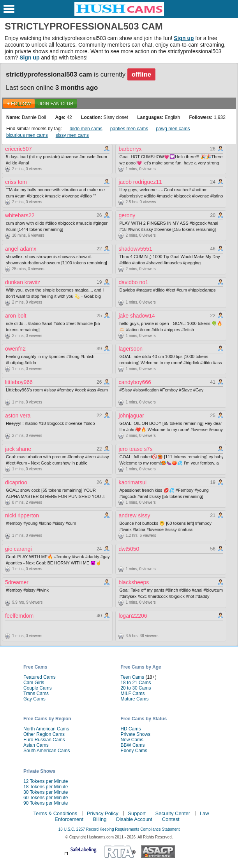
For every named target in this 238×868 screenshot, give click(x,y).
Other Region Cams (44, 734)
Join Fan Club (56, 104)
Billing (100, 819)
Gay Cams (34, 699)
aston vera (18, 416)
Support (137, 813)
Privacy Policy (103, 813)
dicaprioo (16, 482)
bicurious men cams (27, 135)
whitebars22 (20, 215)
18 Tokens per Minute (46, 787)
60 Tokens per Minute (46, 798)
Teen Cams (132, 677)
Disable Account (134, 819)
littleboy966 (19, 382)
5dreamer (17, 582)
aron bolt (16, 316)
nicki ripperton (22, 515)
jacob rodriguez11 (140, 182)
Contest (171, 819)
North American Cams (46, 729)
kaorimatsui (132, 482)
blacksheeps (134, 582)
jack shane (18, 449)
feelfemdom (19, 616)
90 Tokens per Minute (46, 803)
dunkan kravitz (23, 282)
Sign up (184, 38)
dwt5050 (129, 549)
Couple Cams (38, 688)
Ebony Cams (134, 751)
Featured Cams (40, 677)
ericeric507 (18, 149)
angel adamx (21, 249)
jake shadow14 (137, 316)
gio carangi (19, 549)
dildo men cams (86, 129)
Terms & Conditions (55, 813)
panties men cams (129, 129)
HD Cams (130, 729)
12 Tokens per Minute (46, 781)
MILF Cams (132, 693)
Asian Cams (36, 745)
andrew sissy (134, 515)
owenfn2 (15, 349)
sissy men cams (72, 135)
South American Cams (47, 751)
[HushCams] (119, 14)
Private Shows (135, 734)
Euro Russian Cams (44, 740)
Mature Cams (134, 699)
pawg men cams (173, 129)
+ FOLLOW (19, 104)
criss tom (16, 182)
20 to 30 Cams (136, 688)
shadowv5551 (135, 249)
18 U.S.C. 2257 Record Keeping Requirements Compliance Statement (119, 829)
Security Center (173, 813)
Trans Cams (36, 693)
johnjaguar (131, 416)
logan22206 (133, 616)
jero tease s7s (135, 449)
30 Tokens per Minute (46, 792)
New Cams (132, 740)
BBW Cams (132, 745)
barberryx (130, 149)
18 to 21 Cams (136, 683)
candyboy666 (135, 382)
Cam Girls (34, 683)
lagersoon (130, 349)
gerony (127, 215)
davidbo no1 (133, 282)
